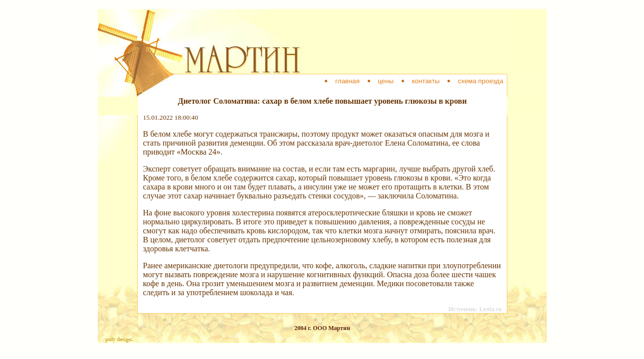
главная (347, 81)
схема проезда (480, 81)
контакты (426, 81)
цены (386, 81)
